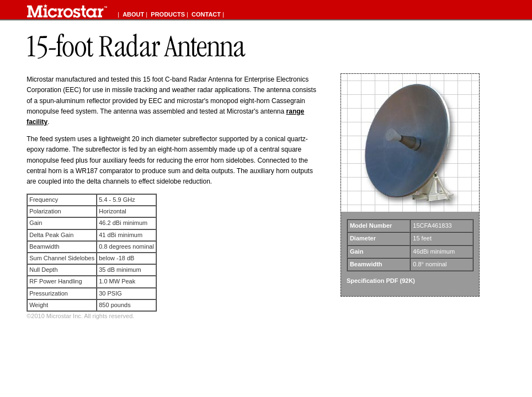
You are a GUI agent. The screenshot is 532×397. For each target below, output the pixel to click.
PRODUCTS (168, 14)
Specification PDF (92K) (381, 281)
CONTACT (206, 14)
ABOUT (133, 14)
